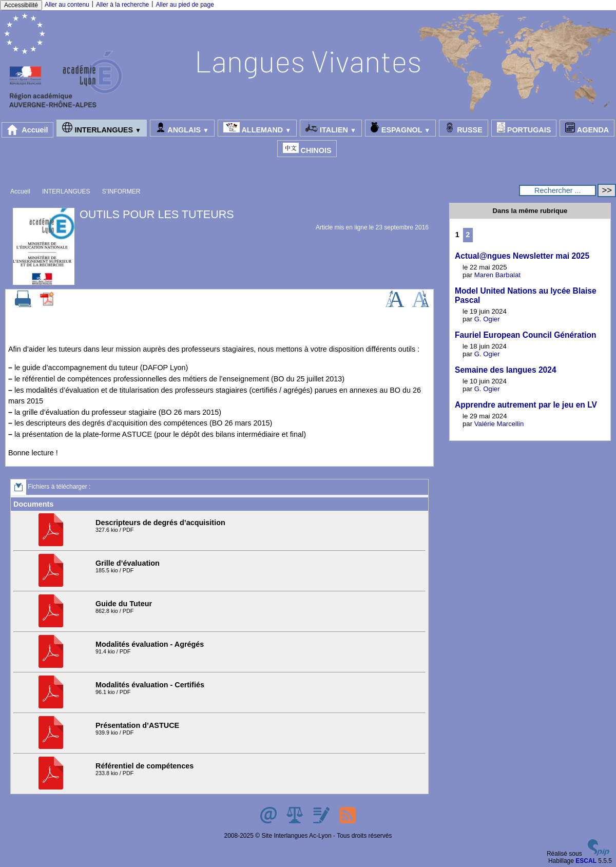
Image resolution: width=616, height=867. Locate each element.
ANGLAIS (182, 128)
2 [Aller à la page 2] (468, 235)
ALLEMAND (257, 128)
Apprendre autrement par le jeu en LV (526, 405)
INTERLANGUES (101, 128)
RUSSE (464, 128)
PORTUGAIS (524, 128)
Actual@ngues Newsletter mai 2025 (522, 256)
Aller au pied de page (185, 5)
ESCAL (586, 861)
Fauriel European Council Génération (526, 335)
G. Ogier (487, 319)
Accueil (28, 130)
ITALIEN (331, 128)
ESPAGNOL (400, 128)
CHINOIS (307, 149)
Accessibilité (21, 5)
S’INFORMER (121, 191)
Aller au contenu (67, 5)
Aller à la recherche (122, 5)
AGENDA (587, 128)
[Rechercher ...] (557, 190)
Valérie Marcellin (499, 424)
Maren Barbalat (497, 275)
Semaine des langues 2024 (506, 370)
